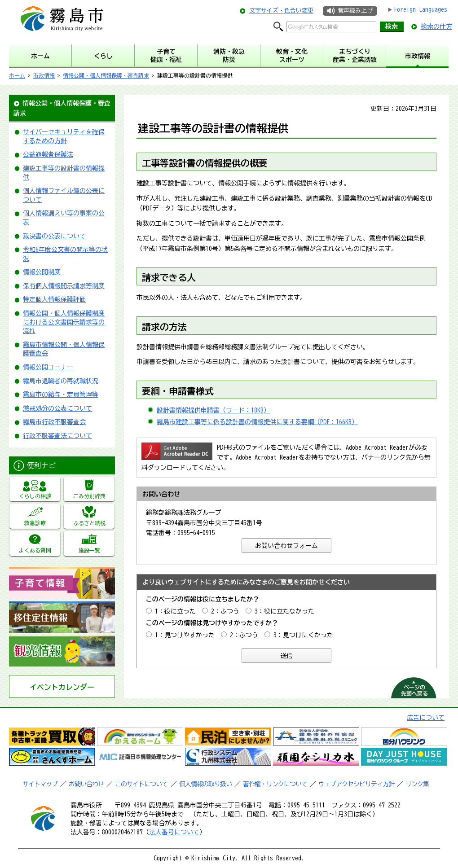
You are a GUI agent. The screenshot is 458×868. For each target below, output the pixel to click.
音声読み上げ (355, 11)
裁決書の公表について (54, 236)
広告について (426, 718)
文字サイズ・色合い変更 (281, 11)
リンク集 (417, 784)
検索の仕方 (436, 26)
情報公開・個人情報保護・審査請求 (106, 75)
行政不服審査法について (57, 436)
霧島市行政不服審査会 (54, 422)
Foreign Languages (421, 9)
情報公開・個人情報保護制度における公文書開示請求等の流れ (64, 322)
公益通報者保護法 (48, 154)
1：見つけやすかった (185, 635)
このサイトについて (141, 784)
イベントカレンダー (62, 687)
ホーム (17, 75)
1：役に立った (175, 611)
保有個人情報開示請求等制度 (64, 286)
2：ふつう (225, 611)
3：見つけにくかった (303, 635)
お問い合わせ (86, 784)
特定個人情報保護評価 (54, 299)
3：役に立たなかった (284, 611)
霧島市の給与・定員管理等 (61, 395)
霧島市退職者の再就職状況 (61, 381)
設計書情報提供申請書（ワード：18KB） (213, 410)
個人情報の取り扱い (205, 784)
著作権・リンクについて (275, 784)
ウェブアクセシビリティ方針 (356, 784)
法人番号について (174, 832)
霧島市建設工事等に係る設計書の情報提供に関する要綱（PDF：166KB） (257, 422)
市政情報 (44, 75)
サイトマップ (40, 784)
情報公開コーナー (48, 367)
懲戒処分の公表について (57, 408)
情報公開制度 (42, 272)
